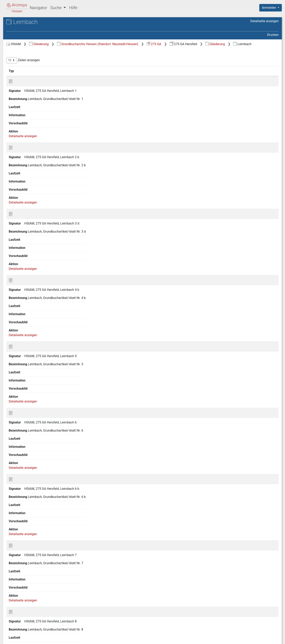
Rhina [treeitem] (18, 465)
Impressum (272, 639)
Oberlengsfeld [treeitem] (24, 411)
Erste (202, 231)
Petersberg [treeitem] (22, 431)
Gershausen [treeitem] (22, 104)
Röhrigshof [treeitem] (22, 475)
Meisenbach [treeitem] (23, 343)
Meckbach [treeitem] (21, 333)
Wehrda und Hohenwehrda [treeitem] (33, 577)
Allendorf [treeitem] (20, 51)
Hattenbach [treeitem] (22, 167)
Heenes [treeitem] (19, 182)
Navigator (38, 8)
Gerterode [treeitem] (21, 109)
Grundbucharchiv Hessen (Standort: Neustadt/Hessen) (164, 44)
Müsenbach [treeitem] (22, 362)
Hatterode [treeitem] (21, 172)
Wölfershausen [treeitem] (25, 621)
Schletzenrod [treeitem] (23, 514)
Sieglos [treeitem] (19, 518)
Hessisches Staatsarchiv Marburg (37, 27)
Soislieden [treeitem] (21, 523)
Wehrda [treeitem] (19, 591)
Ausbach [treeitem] (20, 60)
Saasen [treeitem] (19, 494)
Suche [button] (56, 8)
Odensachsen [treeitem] (24, 426)
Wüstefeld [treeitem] (21, 626)
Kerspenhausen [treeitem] (25, 250)
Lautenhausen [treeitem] (24, 294)
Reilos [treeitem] (18, 455)
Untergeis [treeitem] (21, 548)
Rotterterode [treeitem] (23, 489)
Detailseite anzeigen (265, 21)
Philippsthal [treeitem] (22, 436)
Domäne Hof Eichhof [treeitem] (29, 85)
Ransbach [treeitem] (21, 445)
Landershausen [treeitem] (25, 289)
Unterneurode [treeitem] (24, 557)
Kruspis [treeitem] (19, 280)
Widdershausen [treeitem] (25, 606)
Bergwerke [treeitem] (21, 75)
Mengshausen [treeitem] (24, 348)
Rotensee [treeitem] (21, 484)
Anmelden (269, 8)
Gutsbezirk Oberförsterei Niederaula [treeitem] (31, 145)
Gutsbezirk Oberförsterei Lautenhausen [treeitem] (31, 136)
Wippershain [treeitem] (23, 616)
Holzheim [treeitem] (21, 231)
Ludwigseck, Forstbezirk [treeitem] (31, 309)
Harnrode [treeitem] (21, 163)
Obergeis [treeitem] (20, 397)
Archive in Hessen (22, 22)
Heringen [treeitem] (20, 197)
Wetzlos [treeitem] (20, 601)
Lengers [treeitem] (20, 304)
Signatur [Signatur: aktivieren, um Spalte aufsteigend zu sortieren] (96, 76)
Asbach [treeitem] (19, 55)
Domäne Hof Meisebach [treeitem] (31, 90)
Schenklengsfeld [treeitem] (26, 504)
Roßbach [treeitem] (20, 479)
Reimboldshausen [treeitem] (27, 460)
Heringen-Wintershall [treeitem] (29, 202)
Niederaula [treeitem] (22, 372)
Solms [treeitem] (19, 528)
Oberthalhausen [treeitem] (25, 421)
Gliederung (105, 44)
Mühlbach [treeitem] (21, 358)
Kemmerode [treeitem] (23, 245)
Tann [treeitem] (18, 543)
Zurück (215, 231)
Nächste (257, 231)
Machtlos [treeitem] (21, 319)
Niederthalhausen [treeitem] (27, 382)
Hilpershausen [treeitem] (24, 226)
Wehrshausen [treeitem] (24, 596)
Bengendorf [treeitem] (22, 70)
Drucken (273, 35)
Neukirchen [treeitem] (22, 367)
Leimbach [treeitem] (21, 299)
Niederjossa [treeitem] (22, 377)
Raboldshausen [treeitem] (25, 440)
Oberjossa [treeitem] (21, 406)
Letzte (272, 231)
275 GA (220, 44)
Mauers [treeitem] (19, 328)
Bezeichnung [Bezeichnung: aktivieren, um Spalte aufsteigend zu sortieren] (137, 76)
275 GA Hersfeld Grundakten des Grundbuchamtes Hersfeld (40, 33)
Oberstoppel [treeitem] (23, 416)
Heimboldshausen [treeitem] (27, 187)
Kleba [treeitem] (18, 260)
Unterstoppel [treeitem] (23, 562)
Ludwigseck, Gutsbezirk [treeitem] (31, 314)
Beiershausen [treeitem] (24, 65)
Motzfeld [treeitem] (20, 353)
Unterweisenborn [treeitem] (26, 567)
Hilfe (73, 8)
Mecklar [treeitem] (20, 338)
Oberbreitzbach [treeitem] (25, 387)
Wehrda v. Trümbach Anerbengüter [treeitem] (28, 584)
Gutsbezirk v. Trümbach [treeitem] (31, 153)
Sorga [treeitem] (18, 533)
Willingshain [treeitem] (23, 611)
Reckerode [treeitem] (21, 450)
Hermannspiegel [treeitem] (26, 206)
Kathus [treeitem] (19, 241)
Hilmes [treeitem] (19, 221)
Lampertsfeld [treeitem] (23, 284)
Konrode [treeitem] (20, 275)
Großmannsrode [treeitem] (25, 129)
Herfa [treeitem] (18, 192)
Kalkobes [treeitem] (21, 236)
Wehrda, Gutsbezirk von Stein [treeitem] (35, 572)
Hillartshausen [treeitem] (24, 216)
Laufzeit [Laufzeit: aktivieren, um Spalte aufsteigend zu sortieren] (189, 76)
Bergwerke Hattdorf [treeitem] (28, 80)
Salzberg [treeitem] (20, 499)
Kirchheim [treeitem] (21, 255)
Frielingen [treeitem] (21, 94)
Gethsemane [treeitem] (23, 114)
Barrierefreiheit (243, 639)
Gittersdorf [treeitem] (22, 119)
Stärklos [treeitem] (20, 538)
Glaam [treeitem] (19, 124)
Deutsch (24, 636)
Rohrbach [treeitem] (21, 470)
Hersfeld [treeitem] (20, 211)
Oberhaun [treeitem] (21, 401)
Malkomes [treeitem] (21, 323)
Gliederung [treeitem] (17, 46)
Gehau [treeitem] (19, 99)
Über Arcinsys (183, 639)
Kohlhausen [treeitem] (22, 270)
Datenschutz (212, 639)
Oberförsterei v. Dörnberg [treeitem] (32, 392)
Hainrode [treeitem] (20, 158)
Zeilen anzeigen (90, 65)
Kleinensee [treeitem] (22, 265)
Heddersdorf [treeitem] (23, 177)
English (9, 636)
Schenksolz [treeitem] (22, 509)
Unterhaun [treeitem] (21, 553)
